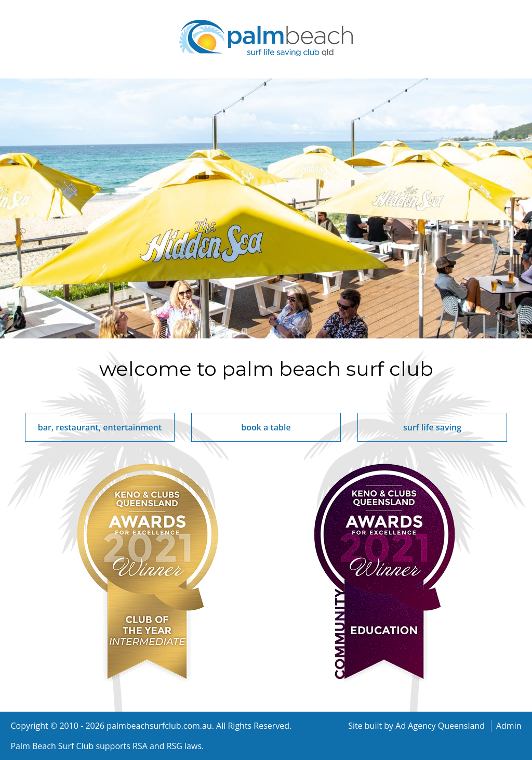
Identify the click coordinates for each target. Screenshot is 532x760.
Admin (509, 726)
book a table (266, 427)
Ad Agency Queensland (440, 726)
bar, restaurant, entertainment (100, 427)
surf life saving (432, 427)
